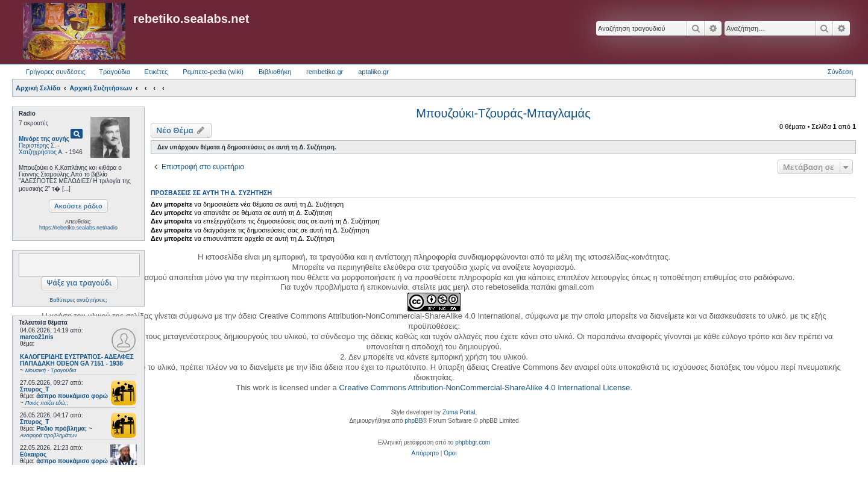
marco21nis (37, 337)
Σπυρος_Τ (34, 389)
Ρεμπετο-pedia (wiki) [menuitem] (213, 72)
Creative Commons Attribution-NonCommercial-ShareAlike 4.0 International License (484, 388)
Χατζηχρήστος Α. (41, 152)
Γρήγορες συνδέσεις (55, 72)
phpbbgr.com (473, 442)
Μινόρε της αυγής (44, 139)
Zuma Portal (459, 412)
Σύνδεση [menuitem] (840, 72)
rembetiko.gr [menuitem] (325, 72)
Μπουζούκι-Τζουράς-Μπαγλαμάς (503, 113)
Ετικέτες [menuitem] (156, 72)
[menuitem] (425, 454)
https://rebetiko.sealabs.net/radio (78, 228)
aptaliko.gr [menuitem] (373, 72)
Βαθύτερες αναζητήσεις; (78, 300)
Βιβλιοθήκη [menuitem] (275, 72)
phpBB (414, 421)
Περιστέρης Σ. (37, 145)
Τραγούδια (115, 72)
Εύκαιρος (33, 454)
